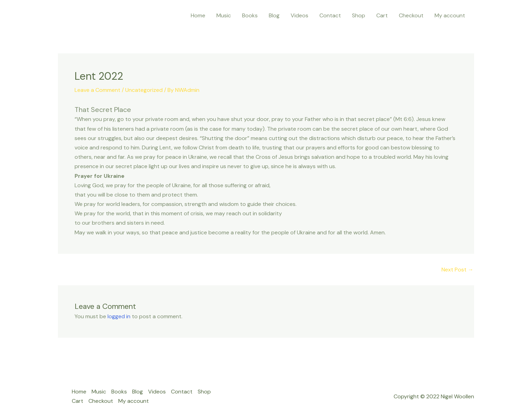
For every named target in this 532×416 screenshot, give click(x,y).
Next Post (457, 270)
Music (224, 15)
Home (198, 15)
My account (450, 15)
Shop (359, 15)
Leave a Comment (97, 90)
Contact (330, 15)
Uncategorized (144, 90)
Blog (274, 15)
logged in (119, 316)
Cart (382, 15)
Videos (299, 15)
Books (250, 15)
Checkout (411, 15)
